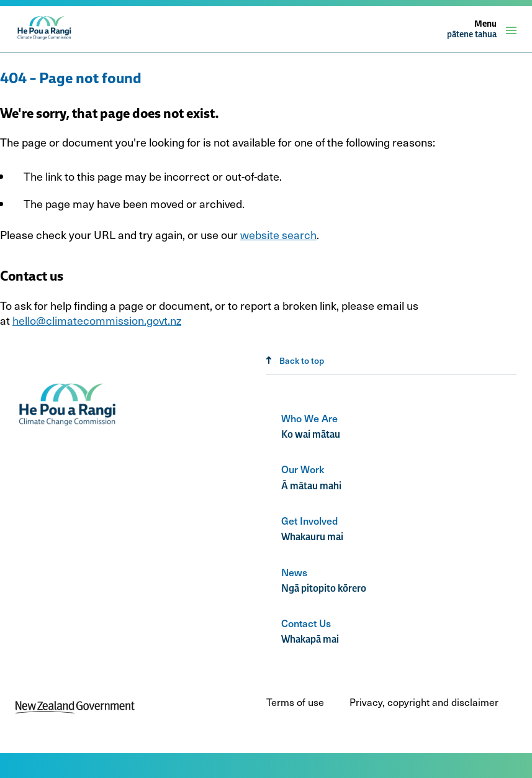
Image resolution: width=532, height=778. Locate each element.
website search (278, 234)
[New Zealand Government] (75, 709)
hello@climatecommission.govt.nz (97, 320)
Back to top (295, 360)
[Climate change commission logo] (69, 426)
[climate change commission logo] (45, 38)
